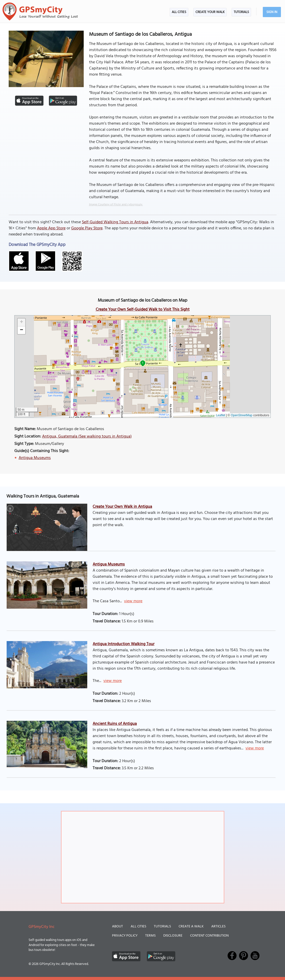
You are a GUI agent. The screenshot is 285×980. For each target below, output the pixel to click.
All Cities (179, 12)
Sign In (272, 12)
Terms (150, 936)
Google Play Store (87, 228)
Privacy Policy (125, 936)
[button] (21, 322)
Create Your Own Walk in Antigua (122, 507)
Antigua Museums (35, 458)
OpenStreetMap (241, 415)
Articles (218, 926)
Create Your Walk (210, 12)
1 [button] (143, 363)
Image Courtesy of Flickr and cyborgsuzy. (116, 205)
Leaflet (220, 415)
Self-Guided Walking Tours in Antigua (115, 222)
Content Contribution (209, 936)
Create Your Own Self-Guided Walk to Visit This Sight (143, 310)
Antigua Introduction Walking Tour (123, 644)
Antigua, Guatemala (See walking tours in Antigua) (87, 436)
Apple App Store (51, 228)
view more (133, 601)
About (117, 926)
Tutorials (241, 12)
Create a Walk (191, 926)
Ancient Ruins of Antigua (115, 724)
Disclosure (173, 936)
